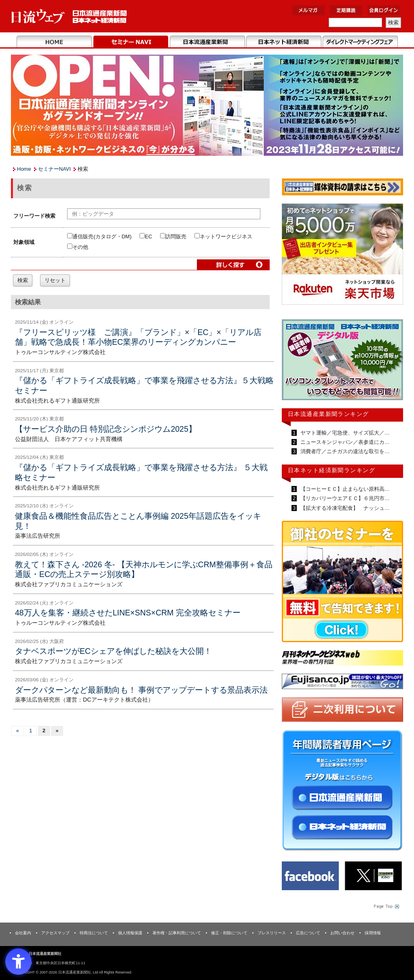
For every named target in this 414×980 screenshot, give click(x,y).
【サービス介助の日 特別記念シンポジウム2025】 (106, 429)
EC (146, 237)
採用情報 (373, 933)
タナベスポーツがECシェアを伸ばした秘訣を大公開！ (113, 651)
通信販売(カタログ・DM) (99, 237)
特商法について (94, 933)
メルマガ (308, 10)
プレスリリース (272, 933)
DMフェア (360, 42)
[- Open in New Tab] (342, 256)
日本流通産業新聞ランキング (328, 414)
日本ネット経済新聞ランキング (332, 470)
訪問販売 (173, 237)
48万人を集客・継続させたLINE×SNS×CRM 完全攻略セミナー (128, 613)
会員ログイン (384, 10)
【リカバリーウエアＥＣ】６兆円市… (344, 498)
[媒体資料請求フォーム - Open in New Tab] (342, 188)
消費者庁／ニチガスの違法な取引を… (344, 451)
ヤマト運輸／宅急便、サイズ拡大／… (344, 433)
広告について (308, 933)
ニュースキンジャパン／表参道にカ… (344, 442)
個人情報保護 (130, 933)
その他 (78, 247)
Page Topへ (386, 906)
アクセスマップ (55, 933)
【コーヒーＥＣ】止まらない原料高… (344, 489)
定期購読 (346, 10)
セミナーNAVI (131, 42)
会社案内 (23, 933)
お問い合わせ (342, 933)
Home (54, 42)
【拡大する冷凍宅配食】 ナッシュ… (344, 508)
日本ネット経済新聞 (284, 42)
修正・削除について (229, 933)
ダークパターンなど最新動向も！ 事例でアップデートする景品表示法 (141, 690)
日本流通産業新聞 (207, 42)
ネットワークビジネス (223, 237)
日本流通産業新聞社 (69, 16)
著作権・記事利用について (177, 933)
